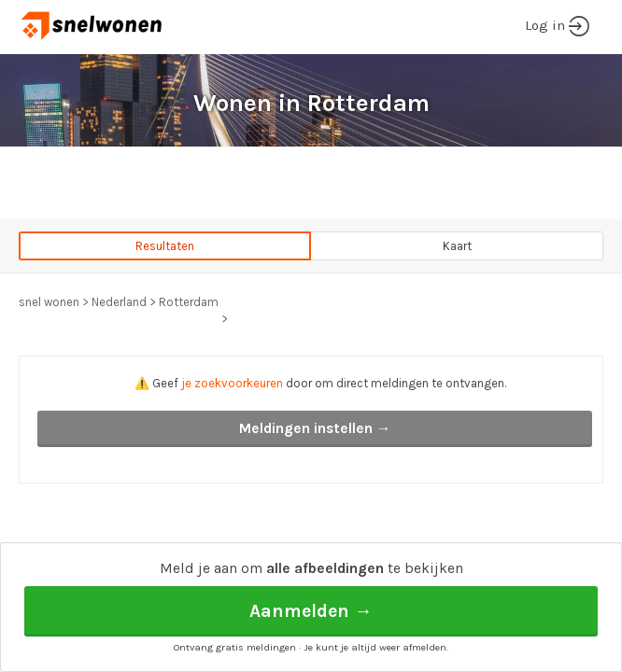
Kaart (457, 246)
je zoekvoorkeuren (232, 383)
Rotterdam (189, 302)
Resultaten (165, 246)
